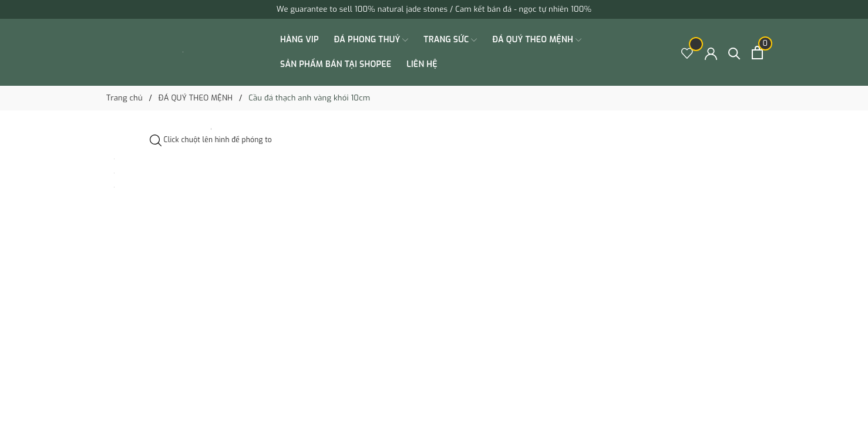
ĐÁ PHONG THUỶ (371, 40)
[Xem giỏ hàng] (757, 53)
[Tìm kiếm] (734, 53)
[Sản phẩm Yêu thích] (687, 53)
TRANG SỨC (450, 40)
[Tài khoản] (711, 53)
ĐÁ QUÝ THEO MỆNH (536, 40)
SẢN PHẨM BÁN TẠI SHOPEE (336, 64)
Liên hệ (422, 64)
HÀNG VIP (300, 40)
